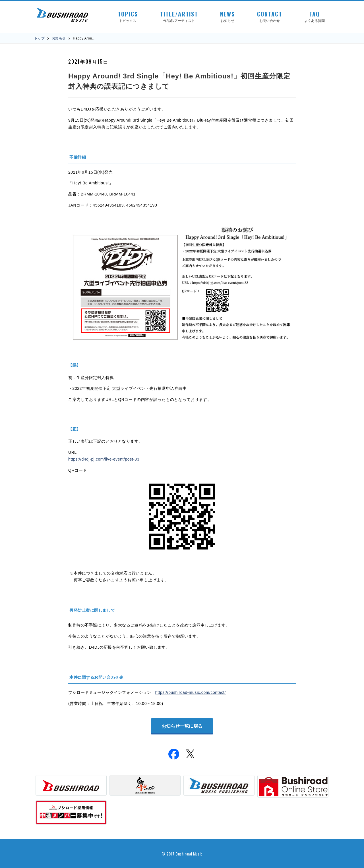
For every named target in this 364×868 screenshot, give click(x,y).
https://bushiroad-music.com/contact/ (191, 692)
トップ (39, 38)
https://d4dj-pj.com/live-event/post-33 (104, 459)
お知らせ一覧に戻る (182, 726)
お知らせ (59, 38)
